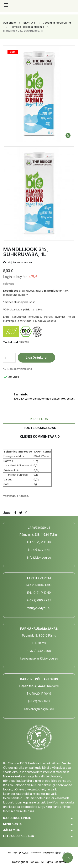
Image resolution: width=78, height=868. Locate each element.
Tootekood (11, 342)
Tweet (21, 513)
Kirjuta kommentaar (20, 262)
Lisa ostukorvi (37, 357)
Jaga (15, 513)
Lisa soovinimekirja (18, 369)
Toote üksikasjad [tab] (40, 428)
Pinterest (26, 513)
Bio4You (34, 862)
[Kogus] (9, 358)
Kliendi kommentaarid (40, 436)
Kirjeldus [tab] (39, 419)
